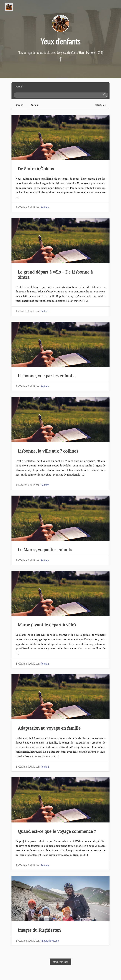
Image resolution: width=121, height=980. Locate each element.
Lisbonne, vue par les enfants (46, 376)
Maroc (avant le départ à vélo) (47, 625)
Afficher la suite (60, 962)
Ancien (34, 105)
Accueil (19, 86)
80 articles (100, 105)
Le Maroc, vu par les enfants (45, 550)
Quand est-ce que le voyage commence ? (57, 831)
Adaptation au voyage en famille (49, 728)
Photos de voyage (50, 941)
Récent (19, 105)
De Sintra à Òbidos (36, 169)
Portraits (45, 207)
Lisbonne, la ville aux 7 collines (48, 451)
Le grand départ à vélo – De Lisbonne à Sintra (55, 274)
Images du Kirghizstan (39, 930)
